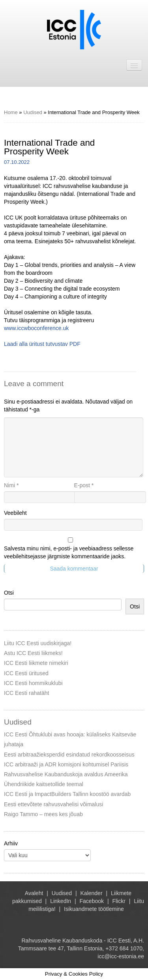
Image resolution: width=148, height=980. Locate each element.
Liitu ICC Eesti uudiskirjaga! (38, 643)
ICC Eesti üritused (26, 673)
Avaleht (34, 893)
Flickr (119, 901)
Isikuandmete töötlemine (94, 909)
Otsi (9, 593)
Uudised (33, 112)
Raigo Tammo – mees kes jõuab (43, 814)
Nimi (11, 485)
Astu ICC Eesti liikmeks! (33, 653)
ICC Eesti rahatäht (26, 693)
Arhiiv (11, 843)
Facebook (92, 901)
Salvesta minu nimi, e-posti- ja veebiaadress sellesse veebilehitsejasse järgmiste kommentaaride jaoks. (69, 552)
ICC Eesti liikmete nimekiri (36, 663)
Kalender (92, 893)
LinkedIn (61, 901)
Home (11, 112)
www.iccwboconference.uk (36, 328)
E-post (84, 485)
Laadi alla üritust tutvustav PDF (42, 344)
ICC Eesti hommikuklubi (33, 683)
